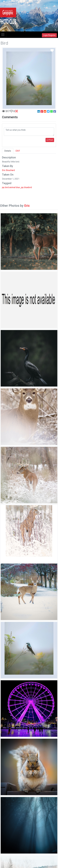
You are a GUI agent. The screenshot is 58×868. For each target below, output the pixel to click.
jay (3, 187)
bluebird (28, 187)
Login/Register (49, 35)
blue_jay (20, 187)
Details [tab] (8, 151)
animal (12, 187)
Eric (27, 206)
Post (50, 140)
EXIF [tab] (18, 151)
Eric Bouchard (8, 170)
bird (7, 187)
